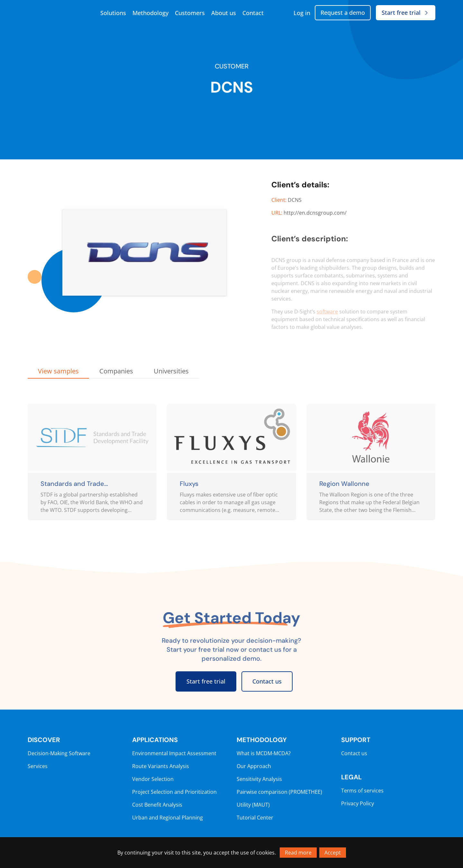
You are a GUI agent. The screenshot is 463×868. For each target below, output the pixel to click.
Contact (253, 13)
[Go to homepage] (60, 13)
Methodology (150, 13)
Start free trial (406, 13)
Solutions (113, 13)
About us (224, 13)
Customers (190, 13)
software (327, 318)
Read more (298, 853)
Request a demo (343, 13)
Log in (302, 13)
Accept (333, 853)
